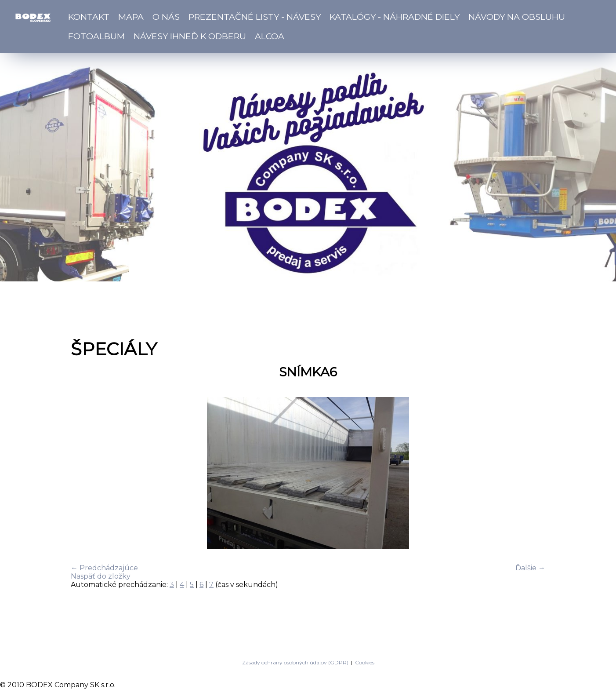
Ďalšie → (530, 568)
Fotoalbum (96, 36)
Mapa (131, 17)
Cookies (365, 662)
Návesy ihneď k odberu (190, 36)
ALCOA (270, 36)
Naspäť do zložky (101, 576)
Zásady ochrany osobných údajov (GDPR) (296, 662)
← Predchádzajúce (104, 568)
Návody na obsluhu (517, 17)
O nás (166, 17)
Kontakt (89, 17)
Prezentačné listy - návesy (255, 17)
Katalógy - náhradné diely (395, 17)
